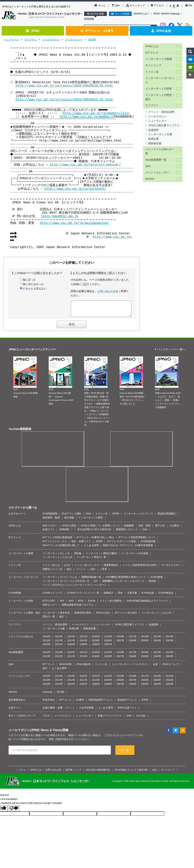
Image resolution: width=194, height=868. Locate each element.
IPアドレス (152, 53)
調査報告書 (155, 143)
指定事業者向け (17, 703)
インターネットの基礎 (159, 59)
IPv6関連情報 (50, 516)
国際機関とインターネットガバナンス (123, 584)
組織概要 (129, 528)
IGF (96, 584)
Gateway (47, 695)
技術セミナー (50, 608)
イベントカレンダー (157, 173)
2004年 (157, 643)
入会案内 (174, 528)
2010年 (84, 643)
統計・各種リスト (81, 544)
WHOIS (150, 179)
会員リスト (49, 532)
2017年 (133, 639)
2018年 (120, 639)
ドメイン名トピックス (87, 568)
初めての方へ (50, 528)
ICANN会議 (148, 596)
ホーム (100, 5)
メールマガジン (51, 40)
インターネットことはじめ (57, 560)
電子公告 (160, 528)
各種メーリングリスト (110, 718)
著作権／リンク (74, 773)
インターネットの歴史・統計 (160, 97)
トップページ (11, 40)
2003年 (92, 40)
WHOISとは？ (141, 14)
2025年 (47, 679)
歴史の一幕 (49, 619)
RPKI (81, 604)
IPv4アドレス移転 (72, 516)
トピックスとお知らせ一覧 (160, 151)
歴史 (120, 596)
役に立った (29, 280)
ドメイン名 (152, 72)
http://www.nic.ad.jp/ (113, 237)
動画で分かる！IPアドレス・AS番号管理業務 (128, 548)
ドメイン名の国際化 (111, 604)
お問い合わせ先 (106, 291)
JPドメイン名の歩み (126, 616)
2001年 (59, 647)
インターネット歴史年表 (56, 616)
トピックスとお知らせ (21, 639)
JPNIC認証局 (83, 667)
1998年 (96, 647)
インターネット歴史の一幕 (91, 560)
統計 (69, 572)
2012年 (59, 643)
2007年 (120, 643)
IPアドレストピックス (55, 544)
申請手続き (49, 703)
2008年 (108, 643)
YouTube (141, 718)
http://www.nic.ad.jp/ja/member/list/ (96, 113)
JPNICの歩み (103, 616)
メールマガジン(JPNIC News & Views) (35, 733)
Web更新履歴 (16, 655)
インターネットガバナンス (160, 80)
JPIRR (116, 516)
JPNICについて (171, 667)
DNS (88, 516)
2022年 (71, 639)
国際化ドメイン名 (52, 572)
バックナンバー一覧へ (170, 352)
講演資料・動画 (51, 520)
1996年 (133, 687)
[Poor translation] (14, 811)
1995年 (145, 687)
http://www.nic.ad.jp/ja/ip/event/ (75, 189)
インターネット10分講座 (135, 556)
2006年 (133, 643)
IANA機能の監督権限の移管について (126, 580)
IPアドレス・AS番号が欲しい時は (95, 540)
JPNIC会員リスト (127, 710)
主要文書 (132, 596)
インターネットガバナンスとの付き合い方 (66, 584)
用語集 (78, 556)
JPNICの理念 (69, 528)
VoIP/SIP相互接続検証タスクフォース (147, 604)
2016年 (145, 639)
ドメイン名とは (51, 568)
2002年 (47, 647)
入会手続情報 (86, 710)
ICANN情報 (156, 580)
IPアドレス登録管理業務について (137, 540)
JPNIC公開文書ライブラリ (164, 125)
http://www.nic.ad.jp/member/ (86, 117)
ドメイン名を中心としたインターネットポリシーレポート (75, 588)
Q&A (116, 5)
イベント (81, 572)
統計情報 (69, 520)
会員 (155, 667)
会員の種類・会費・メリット (59, 710)
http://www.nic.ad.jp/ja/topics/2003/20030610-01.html (64, 86)
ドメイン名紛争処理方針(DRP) (140, 568)
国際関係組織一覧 (91, 580)
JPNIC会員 (161, 31)
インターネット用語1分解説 (101, 556)
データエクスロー (171, 568)
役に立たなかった (33, 284)
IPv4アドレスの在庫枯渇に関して (61, 548)
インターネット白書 (160, 134)
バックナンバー (74, 40)
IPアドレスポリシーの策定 (122, 544)
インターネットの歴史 (91, 520)
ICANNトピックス (53, 596)
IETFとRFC (49, 604)
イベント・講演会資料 (161, 112)
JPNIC (33, 31)
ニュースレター (157, 121)
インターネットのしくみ (56, 556)
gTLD (67, 568)
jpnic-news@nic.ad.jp (59, 216)
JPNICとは (152, 46)
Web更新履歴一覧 (156, 160)
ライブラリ (30, 40)
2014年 (170, 639)
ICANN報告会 (166, 596)
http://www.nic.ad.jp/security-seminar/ (85, 165)
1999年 (84, 647)
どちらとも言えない (35, 288)
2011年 (71, 643)
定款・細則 (144, 528)
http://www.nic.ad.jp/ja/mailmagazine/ (75, 223)
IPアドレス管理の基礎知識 (57, 540)
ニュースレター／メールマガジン (130, 667)
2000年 (71, 647)
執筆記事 (153, 139)
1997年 (108, 647)
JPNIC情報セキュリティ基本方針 (131, 773)
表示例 (60, 695)
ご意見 (103, 572)
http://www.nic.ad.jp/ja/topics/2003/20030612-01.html (64, 100)
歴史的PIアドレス (127, 703)
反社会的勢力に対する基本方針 (94, 532)
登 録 (125, 753)
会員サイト (15, 710)
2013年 (47, 643)
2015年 (157, 639)
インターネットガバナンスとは (60, 580)
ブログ (46, 718)
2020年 (96, 639)
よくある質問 (91, 548)
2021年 (84, 639)
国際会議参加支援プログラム (78, 608)
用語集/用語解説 (166, 516)
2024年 (47, 639)
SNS (129, 718)
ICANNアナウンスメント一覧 (83, 596)
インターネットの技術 (159, 89)
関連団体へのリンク (127, 532)
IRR (62, 604)
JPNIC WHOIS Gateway (167, 14)
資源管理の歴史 (83, 616)
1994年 (157, 687)
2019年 (108, 639)
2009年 (96, 643)
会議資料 (153, 130)
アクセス (157, 5)
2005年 (145, 643)
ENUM (92, 604)
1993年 (170, 687)
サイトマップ (135, 5)
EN (189, 5)
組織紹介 (109, 596)
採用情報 (89, 19)
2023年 (59, 639)
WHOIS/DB (65, 667)
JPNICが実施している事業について (100, 528)
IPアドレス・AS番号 (97, 31)
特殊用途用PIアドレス (101, 703)
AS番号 (80, 703)
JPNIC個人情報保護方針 (98, 773)
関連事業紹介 (111, 568)
